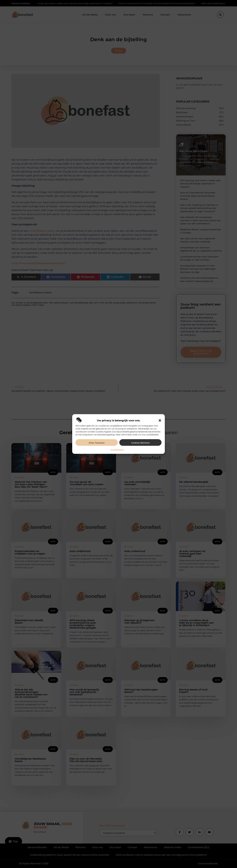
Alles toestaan (97, 443)
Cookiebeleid (117, 449)
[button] (160, 420)
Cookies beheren (141, 443)
